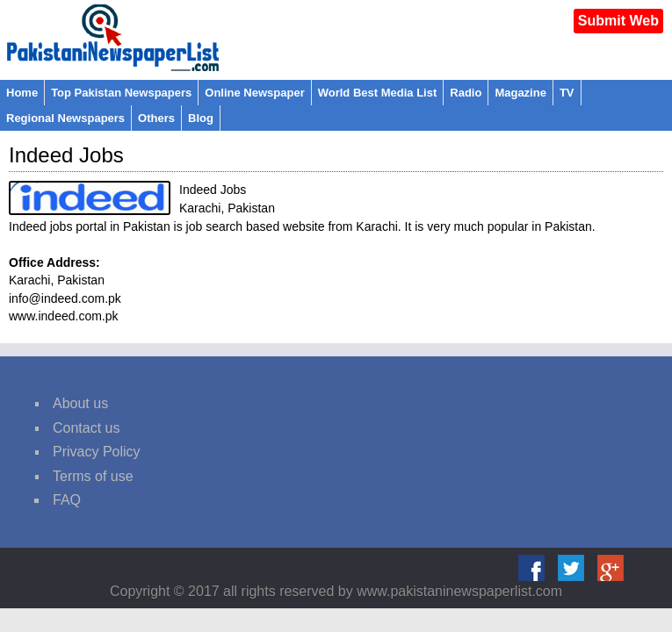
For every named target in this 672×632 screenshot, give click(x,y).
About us (80, 403)
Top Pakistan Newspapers (121, 93)
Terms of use (93, 476)
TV (567, 93)
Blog (201, 118)
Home (22, 93)
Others (156, 118)
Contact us (86, 428)
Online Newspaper (254, 93)
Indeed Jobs (66, 155)
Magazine (520, 93)
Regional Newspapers (65, 118)
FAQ (67, 500)
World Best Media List (378, 93)
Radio (466, 93)
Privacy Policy (97, 452)
